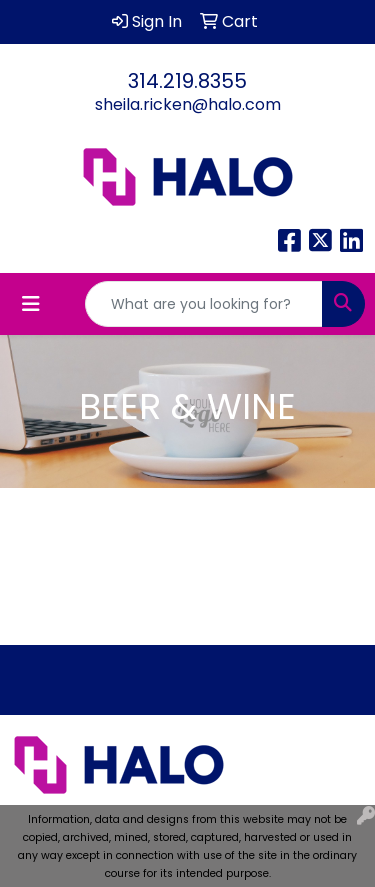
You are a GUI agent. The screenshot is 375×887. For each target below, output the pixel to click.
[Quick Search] (204, 304)
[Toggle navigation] (31, 304)
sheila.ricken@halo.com (188, 104)
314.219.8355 (187, 81)
